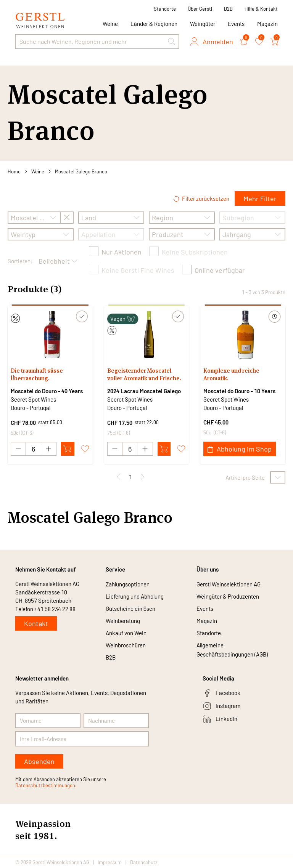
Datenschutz (144, 862)
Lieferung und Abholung (135, 596)
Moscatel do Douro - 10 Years (239, 391)
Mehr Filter (260, 199)
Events (236, 24)
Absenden (39, 761)
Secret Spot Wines (33, 399)
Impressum (110, 862)
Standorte (165, 9)
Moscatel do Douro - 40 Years (47, 391)
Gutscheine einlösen (130, 609)
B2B (228, 9)
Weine (38, 171)
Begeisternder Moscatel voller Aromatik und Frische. (144, 374)
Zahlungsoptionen (128, 584)
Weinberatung (123, 621)
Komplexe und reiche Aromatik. (231, 374)
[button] (172, 42)
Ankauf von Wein (126, 633)
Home (14, 171)
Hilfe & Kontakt (261, 9)
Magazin (267, 24)
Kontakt (36, 623)
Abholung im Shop (240, 449)
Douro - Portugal (31, 408)
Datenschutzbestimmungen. (46, 785)
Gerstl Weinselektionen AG (229, 584)
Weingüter (203, 24)
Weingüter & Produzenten (228, 596)
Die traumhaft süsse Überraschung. (37, 374)
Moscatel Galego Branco (81, 171)
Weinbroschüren (126, 645)
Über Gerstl (200, 9)
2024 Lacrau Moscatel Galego (144, 391)
